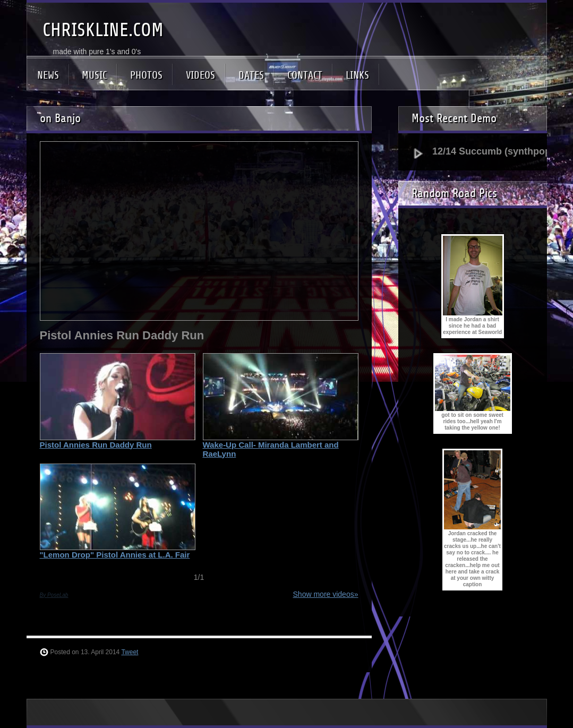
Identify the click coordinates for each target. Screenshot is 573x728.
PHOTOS (146, 75)
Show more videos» (326, 594)
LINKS (357, 75)
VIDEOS (200, 75)
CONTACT (305, 75)
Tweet (130, 652)
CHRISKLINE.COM (103, 30)
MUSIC (94, 75)
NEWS (48, 75)
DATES (251, 75)
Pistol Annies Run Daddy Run (96, 445)
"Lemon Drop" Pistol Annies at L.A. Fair (115, 555)
